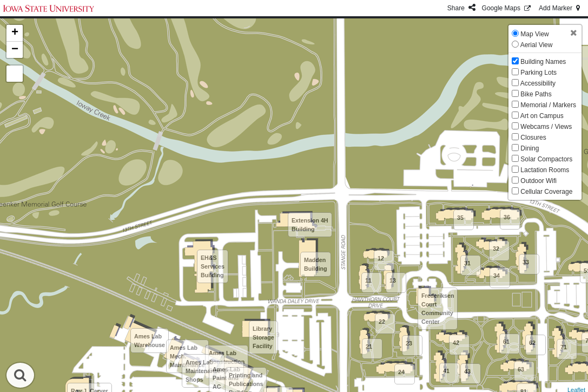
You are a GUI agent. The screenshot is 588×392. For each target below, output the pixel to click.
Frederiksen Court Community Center (438, 309)
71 (564, 347)
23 (409, 343)
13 (393, 280)
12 (381, 258)
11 (368, 280)
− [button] (15, 50)
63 (521, 369)
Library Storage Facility (263, 337)
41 (446, 371)
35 (460, 218)
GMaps (507, 8)
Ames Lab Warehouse (150, 341)
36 (507, 217)
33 (526, 262)
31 (467, 263)
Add (560, 8)
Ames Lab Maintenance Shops (203, 371)
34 (497, 276)
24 (401, 372)
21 (369, 347)
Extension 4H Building (310, 225)
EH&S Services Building (213, 266)
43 (467, 371)
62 (532, 343)
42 (456, 343)
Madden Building (316, 264)
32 (496, 249)
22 (382, 322)
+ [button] (15, 33)
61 (506, 342)
